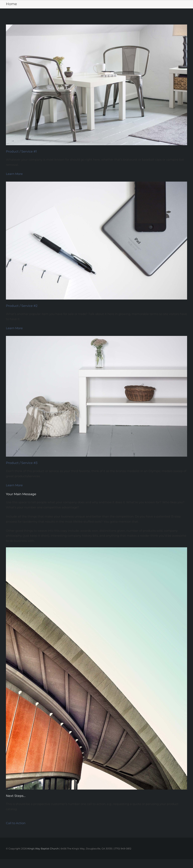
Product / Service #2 (22, 306)
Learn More (14, 174)
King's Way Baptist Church (43, 849)
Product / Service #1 (21, 151)
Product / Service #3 (22, 463)
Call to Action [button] (16, 823)
